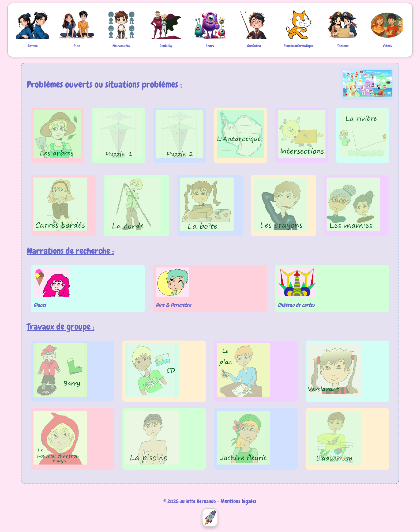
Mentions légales (239, 501)
